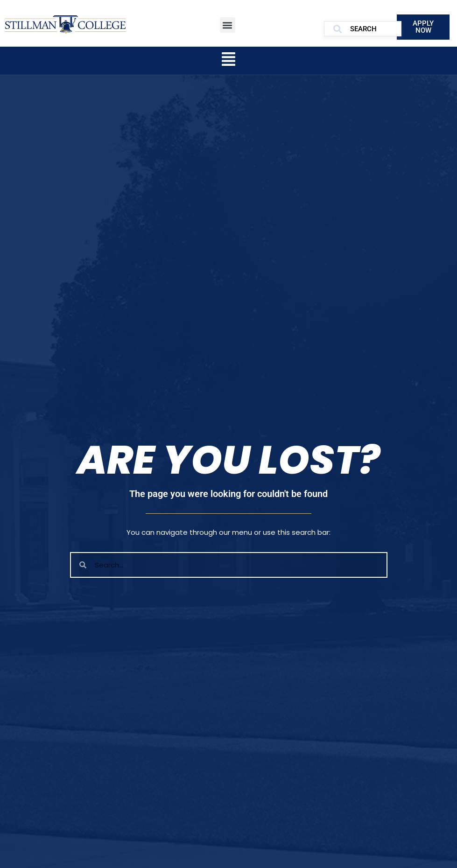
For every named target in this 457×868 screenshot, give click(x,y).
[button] (228, 25)
